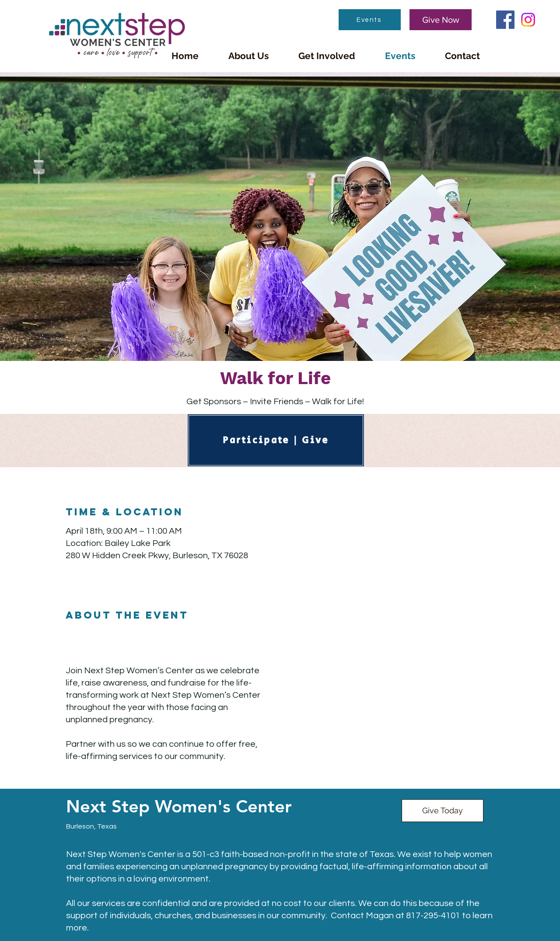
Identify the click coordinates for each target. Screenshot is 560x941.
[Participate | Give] (276, 440)
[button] (248, 56)
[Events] (370, 20)
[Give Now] (441, 20)
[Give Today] (443, 811)
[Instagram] (528, 20)
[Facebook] (505, 20)
